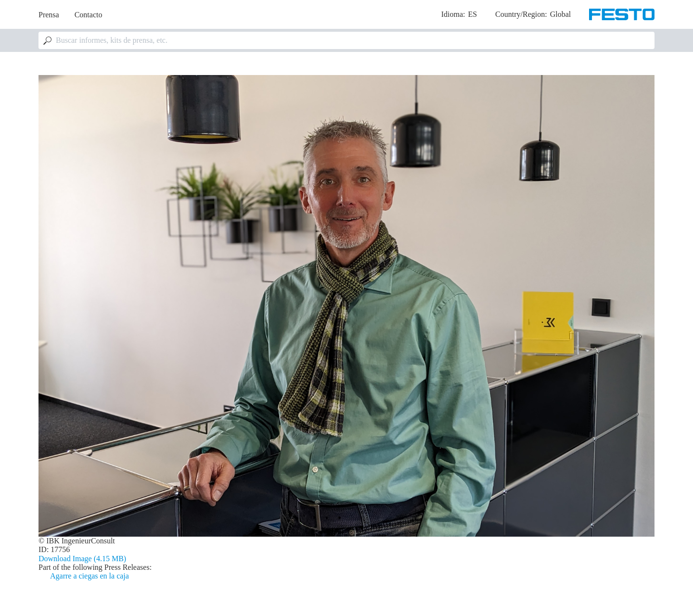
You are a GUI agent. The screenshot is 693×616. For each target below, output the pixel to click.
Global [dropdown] (561, 14)
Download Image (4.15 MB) (82, 559)
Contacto (89, 15)
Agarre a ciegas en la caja (90, 576)
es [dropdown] (472, 14)
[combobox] (346, 40)
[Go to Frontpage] (622, 14)
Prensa (49, 15)
